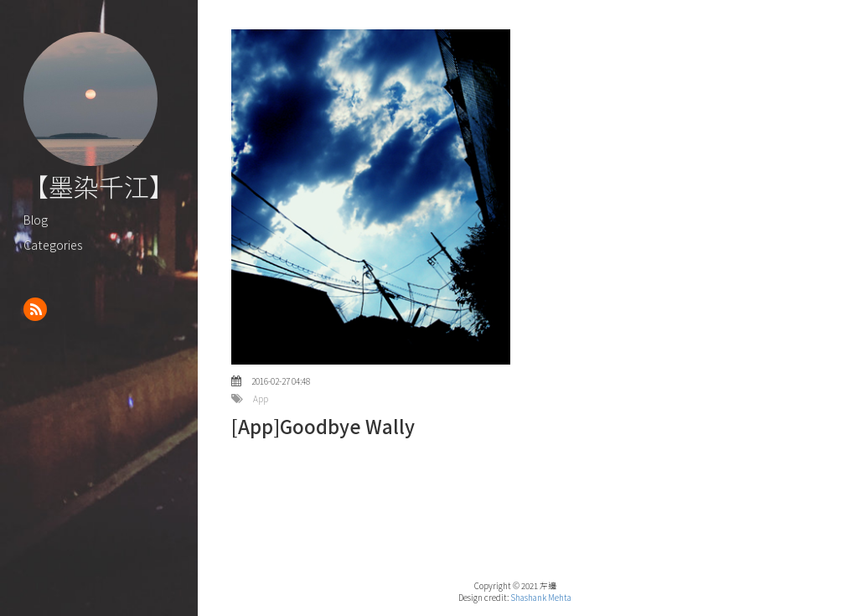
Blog (36, 219)
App (261, 399)
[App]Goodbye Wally (323, 426)
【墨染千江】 (99, 186)
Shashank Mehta (541, 598)
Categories (53, 244)
